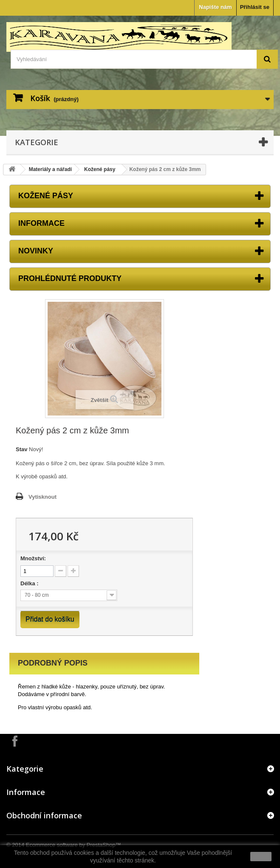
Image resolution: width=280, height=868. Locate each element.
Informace (41, 223)
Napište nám (215, 7)
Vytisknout (42, 497)
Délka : (30, 583)
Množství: (33, 558)
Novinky (36, 251)
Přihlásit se (255, 7)
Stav (21, 449)
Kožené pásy (100, 169)
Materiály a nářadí (50, 169)
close (261, 857)
